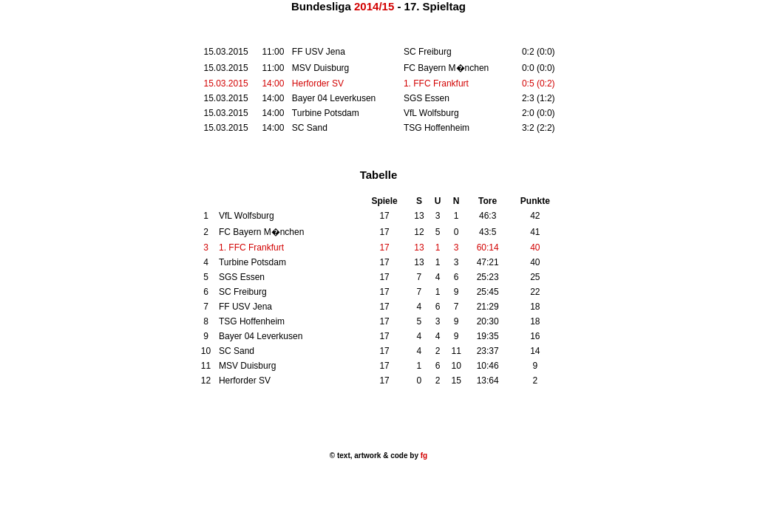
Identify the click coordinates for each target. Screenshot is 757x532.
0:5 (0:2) (539, 83)
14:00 (273, 83)
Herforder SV (318, 83)
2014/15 (374, 6)
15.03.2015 (226, 83)
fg (423, 456)
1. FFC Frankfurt (436, 83)
